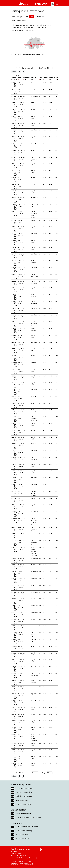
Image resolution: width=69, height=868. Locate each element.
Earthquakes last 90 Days (24, 788)
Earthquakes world (22, 839)
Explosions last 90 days (24, 796)
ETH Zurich (29, 863)
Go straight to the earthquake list (24, 31)
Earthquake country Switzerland (27, 827)
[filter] (13, 80)
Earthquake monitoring (24, 831)
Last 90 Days (17, 17)
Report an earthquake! (24, 813)
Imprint (13, 861)
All (32, 17)
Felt (26, 17)
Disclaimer (22, 861)
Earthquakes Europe (23, 835)
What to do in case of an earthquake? (29, 817)
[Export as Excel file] (20, 71)
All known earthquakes (24, 804)
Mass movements (19, 20)
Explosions (40, 17)
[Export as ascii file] (24, 71)
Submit (14, 71)
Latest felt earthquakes (24, 792)
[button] (13, 4)
